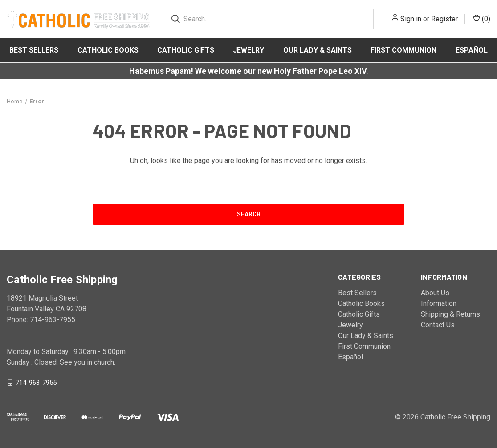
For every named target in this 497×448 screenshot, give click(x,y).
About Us (435, 293)
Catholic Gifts (186, 50)
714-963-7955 (36, 382)
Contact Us (438, 325)
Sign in (411, 19)
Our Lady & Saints (318, 50)
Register (444, 19)
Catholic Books (108, 50)
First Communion (403, 50)
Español (472, 50)
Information (439, 303)
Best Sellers (34, 50)
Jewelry (248, 50)
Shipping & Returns (450, 314)
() (482, 18)
